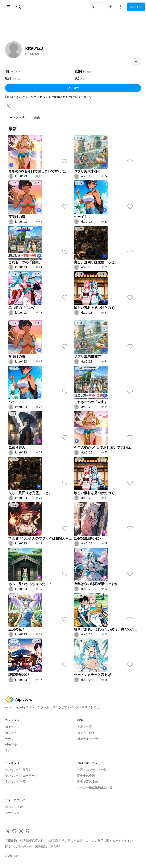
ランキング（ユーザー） (21, 775)
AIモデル (11, 744)
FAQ (8, 846)
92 (77, 78)
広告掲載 (41, 846)
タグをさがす (86, 733)
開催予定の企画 (88, 781)
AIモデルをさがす (89, 738)
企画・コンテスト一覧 (92, 770)
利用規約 (11, 841)
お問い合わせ (23, 846)
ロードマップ (14, 813)
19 (7, 71)
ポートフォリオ (17, 117)
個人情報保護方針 (32, 841)
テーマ (9, 738)
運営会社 (56, 846)
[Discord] (14, 831)
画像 (37, 117)
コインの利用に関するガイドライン (109, 841)
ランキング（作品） (18, 770)
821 (8, 78)
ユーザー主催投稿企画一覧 (95, 787)
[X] (8, 106)
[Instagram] (21, 831)
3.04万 (80, 71)
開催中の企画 (86, 775)
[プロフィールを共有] (137, 62)
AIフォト (11, 733)
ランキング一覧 (15, 781)
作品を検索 (85, 727)
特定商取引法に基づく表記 (65, 841)
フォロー (73, 88)
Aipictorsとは (14, 807)
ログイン (136, 7)
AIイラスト (12, 727)
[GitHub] (28, 831)
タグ (8, 750)
